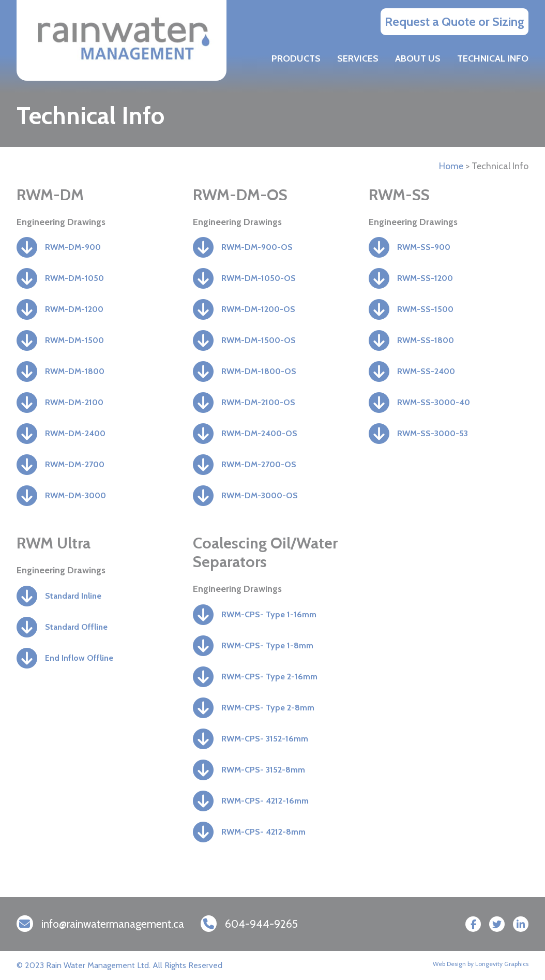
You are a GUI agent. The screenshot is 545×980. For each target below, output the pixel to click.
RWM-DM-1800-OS (259, 371)
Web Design (449, 964)
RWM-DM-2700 (75, 464)
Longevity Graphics (502, 964)
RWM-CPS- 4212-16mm (265, 801)
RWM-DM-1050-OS (259, 278)
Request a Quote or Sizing (455, 21)
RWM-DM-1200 (74, 309)
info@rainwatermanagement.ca (113, 924)
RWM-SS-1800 (426, 340)
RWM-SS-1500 (425, 309)
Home (451, 166)
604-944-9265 (261, 924)
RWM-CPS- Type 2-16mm (269, 677)
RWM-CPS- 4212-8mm (263, 832)
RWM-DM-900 (73, 247)
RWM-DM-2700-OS (259, 464)
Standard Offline (76, 627)
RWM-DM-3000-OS (260, 495)
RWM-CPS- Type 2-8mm (268, 708)
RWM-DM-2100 (74, 402)
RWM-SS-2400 (426, 371)
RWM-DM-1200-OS (258, 309)
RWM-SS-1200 (425, 278)
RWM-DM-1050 (74, 278)
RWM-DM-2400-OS (259, 433)
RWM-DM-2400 (75, 433)
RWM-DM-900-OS (257, 247)
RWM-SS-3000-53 (433, 433)
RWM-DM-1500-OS (259, 340)
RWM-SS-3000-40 (434, 402)
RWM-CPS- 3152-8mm (263, 770)
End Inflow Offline (79, 658)
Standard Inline (73, 596)
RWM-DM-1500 (74, 340)
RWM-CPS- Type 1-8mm (267, 645)
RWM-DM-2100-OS (258, 402)
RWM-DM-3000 (75, 495)
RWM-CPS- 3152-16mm (265, 739)
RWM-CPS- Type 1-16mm (269, 614)
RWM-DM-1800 (75, 371)
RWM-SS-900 (424, 247)
